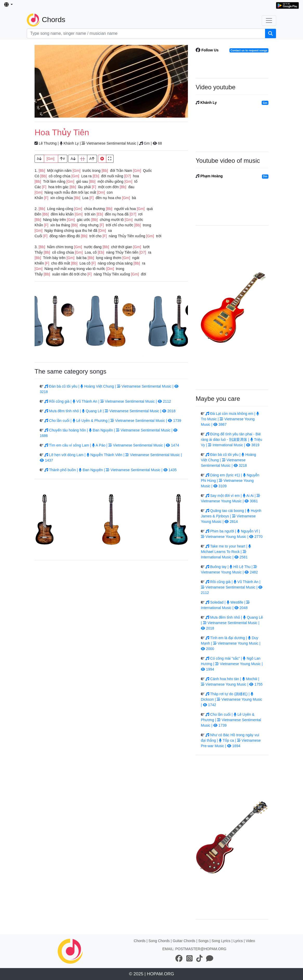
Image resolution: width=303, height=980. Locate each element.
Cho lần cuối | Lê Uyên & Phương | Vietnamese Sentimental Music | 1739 (113, 421)
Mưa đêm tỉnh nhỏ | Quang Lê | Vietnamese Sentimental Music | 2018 (110, 411)
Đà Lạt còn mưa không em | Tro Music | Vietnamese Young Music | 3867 (230, 419)
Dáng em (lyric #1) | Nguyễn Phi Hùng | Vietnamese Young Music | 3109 (230, 481)
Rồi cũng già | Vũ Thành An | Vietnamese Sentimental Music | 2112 (108, 401)
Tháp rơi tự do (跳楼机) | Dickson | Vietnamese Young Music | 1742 (232, 699)
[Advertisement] (111, 81)
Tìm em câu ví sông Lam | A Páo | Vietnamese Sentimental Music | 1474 (112, 445)
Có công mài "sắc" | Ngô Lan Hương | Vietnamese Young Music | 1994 (232, 664)
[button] (8, 5)
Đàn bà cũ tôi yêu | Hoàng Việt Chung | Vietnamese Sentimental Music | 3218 (228, 460)
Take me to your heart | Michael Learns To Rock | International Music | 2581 (226, 552)
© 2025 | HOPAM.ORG (151, 974)
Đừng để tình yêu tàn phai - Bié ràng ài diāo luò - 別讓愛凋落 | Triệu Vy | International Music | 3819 (232, 440)
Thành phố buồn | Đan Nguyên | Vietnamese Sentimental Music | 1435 (111, 470)
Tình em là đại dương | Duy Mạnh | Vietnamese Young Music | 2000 (231, 643)
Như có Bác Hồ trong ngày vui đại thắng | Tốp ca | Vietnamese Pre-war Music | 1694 (231, 740)
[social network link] (179, 959)
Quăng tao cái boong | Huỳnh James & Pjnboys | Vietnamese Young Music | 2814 (231, 516)
